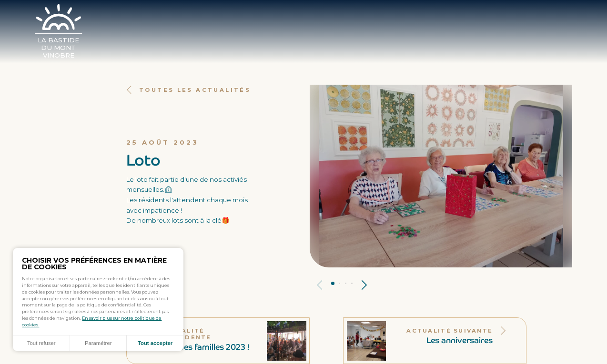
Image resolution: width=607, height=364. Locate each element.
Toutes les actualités (188, 90)
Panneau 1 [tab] (333, 283)
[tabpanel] (441, 176)
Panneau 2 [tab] (340, 283)
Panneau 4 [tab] (352, 283)
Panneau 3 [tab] (346, 283)
